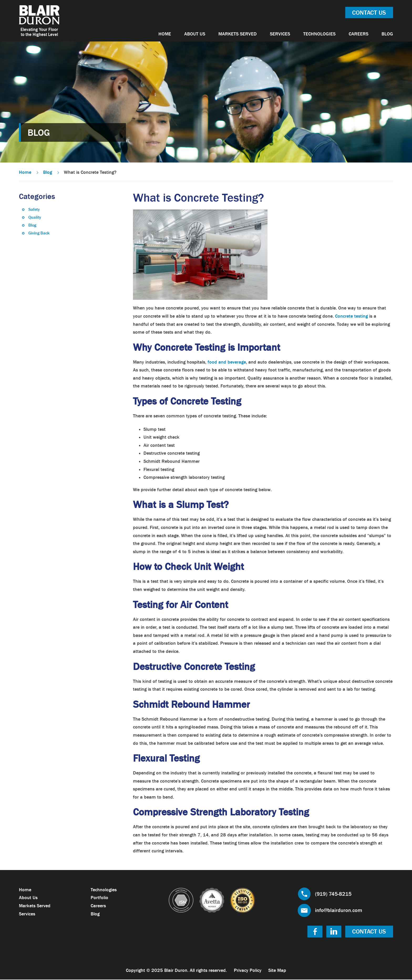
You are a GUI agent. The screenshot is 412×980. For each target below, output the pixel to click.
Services (280, 34)
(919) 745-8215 (333, 894)
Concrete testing (351, 316)
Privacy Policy (248, 971)
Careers (359, 34)
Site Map (277, 971)
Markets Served (238, 34)
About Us (195, 34)
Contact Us (369, 12)
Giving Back (39, 233)
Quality (35, 218)
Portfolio (99, 898)
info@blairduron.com (339, 911)
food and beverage (227, 362)
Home (165, 34)
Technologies (319, 34)
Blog (387, 34)
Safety (34, 210)
